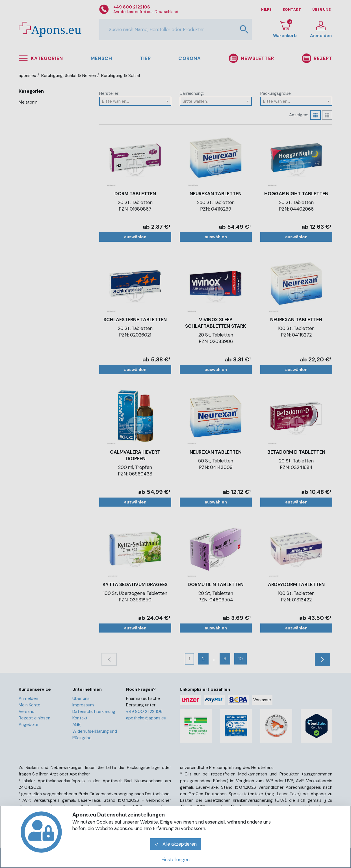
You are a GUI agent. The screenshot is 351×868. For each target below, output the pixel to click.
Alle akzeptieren (175, 844)
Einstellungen (175, 860)
